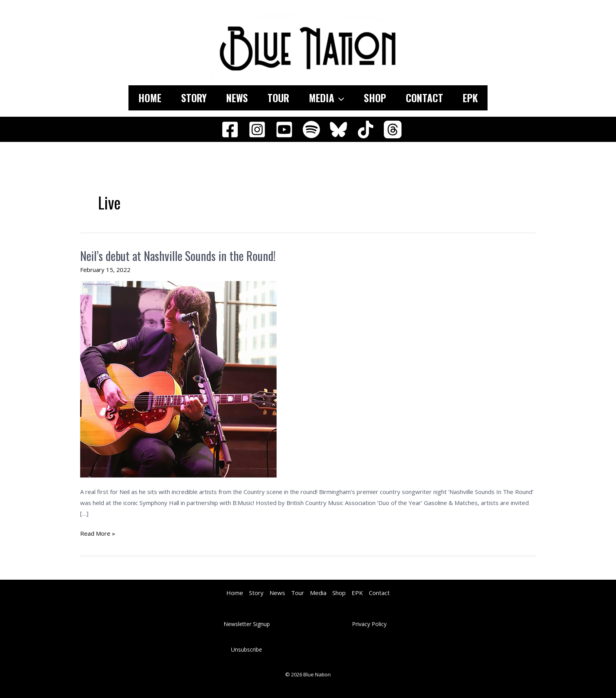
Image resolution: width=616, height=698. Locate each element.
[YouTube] (284, 129)
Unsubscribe (247, 649)
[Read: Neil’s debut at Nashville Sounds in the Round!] (178, 378)
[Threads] (393, 129)
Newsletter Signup (247, 624)
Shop (375, 98)
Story (194, 98)
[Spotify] (311, 129)
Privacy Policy (369, 624)
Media (326, 98)
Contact (424, 98)
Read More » (98, 534)
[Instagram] (257, 129)
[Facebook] (230, 129)
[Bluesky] (338, 129)
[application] (339, 98)
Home (150, 98)
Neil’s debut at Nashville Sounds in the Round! (178, 256)
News (237, 98)
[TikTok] (366, 129)
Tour (278, 98)
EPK (470, 98)
